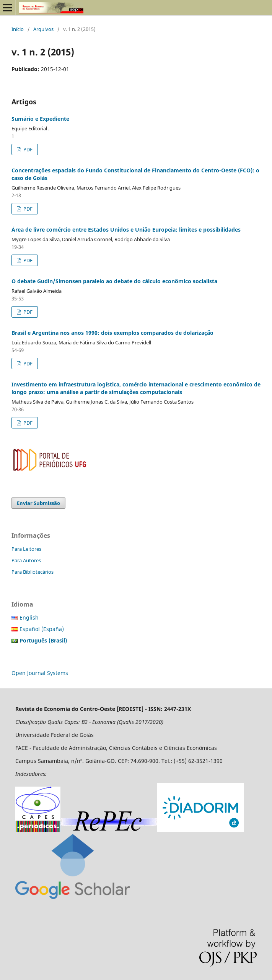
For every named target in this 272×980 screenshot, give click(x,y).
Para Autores (26, 560)
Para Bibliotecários (33, 572)
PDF (27, 149)
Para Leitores (26, 549)
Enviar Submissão (38, 503)
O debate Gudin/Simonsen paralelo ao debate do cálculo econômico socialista (114, 281)
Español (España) (42, 629)
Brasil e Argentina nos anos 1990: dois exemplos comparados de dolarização (112, 333)
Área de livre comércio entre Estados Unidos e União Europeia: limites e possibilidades (126, 230)
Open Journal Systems (40, 673)
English (29, 617)
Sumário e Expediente (40, 119)
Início (18, 29)
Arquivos (43, 29)
